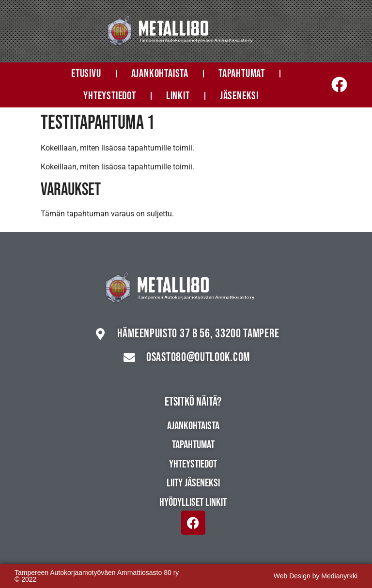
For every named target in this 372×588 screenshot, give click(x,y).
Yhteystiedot (110, 96)
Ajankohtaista (160, 74)
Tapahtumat (242, 74)
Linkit (178, 96)
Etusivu (86, 74)
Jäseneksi (239, 96)
